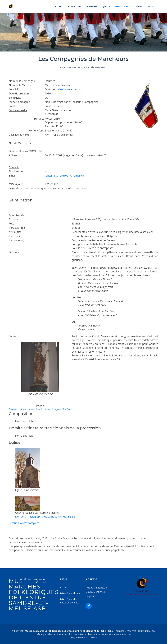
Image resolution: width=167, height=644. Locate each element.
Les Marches (74, 6)
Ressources (122, 6)
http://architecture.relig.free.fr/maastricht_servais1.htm (40, 409)
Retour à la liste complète (24, 523)
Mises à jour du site (70, 593)
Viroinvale (64, 89)
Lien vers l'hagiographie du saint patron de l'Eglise (45, 517)
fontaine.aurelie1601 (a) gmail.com (66, 176)
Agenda (106, 6)
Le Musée (91, 6)
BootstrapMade (90, 637)
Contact (151, 6)
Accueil (58, 6)
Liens (139, 6)
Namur (77, 89)
